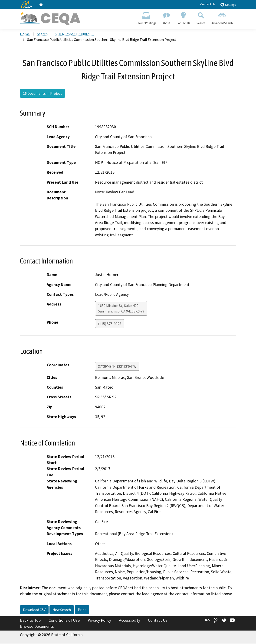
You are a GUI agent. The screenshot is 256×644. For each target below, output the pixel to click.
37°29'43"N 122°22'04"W (117, 367)
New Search (62, 610)
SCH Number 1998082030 (75, 35)
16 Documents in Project (43, 94)
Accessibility (130, 621)
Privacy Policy (99, 621)
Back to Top (30, 621)
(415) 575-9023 (110, 324)
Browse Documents (37, 627)
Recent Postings (146, 18)
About (166, 18)
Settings (228, 5)
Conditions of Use (64, 621)
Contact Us (208, 4)
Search (201, 18)
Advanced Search (222, 18)
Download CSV (34, 610)
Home (25, 35)
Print (82, 610)
